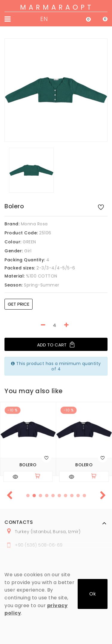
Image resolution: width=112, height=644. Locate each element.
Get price (19, 304)
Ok (93, 594)
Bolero (28, 465)
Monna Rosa (34, 224)
